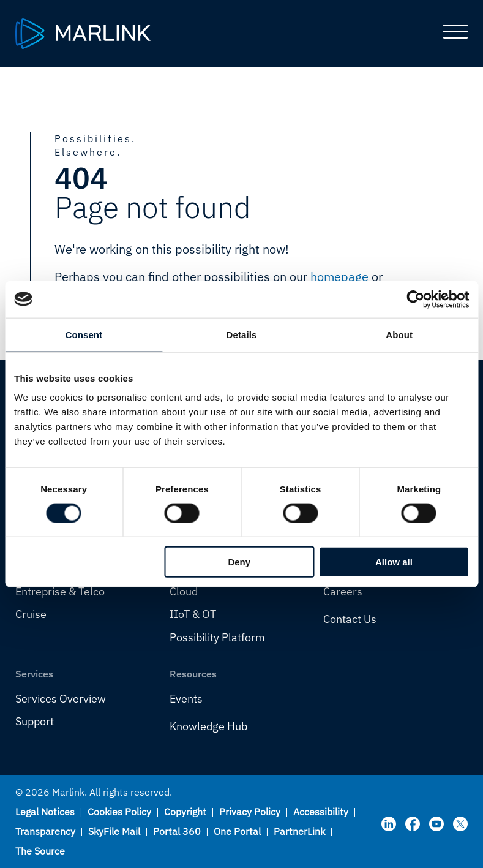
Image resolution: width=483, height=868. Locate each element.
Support (35, 721)
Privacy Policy (250, 812)
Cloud (184, 591)
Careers (343, 591)
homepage (339, 277)
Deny (239, 562)
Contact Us (350, 619)
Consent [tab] (84, 334)
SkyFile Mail (114, 831)
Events (186, 699)
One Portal (237, 831)
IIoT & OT (193, 614)
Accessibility (321, 812)
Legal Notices (45, 812)
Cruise (31, 614)
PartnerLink (299, 831)
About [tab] (399, 334)
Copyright (185, 812)
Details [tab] (242, 334)
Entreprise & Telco (60, 591)
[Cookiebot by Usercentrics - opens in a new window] (415, 299)
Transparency (45, 831)
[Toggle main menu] (451, 34)
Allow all (394, 562)
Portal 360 (177, 831)
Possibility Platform (217, 637)
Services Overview (61, 699)
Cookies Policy (119, 812)
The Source (40, 851)
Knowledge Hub (208, 726)
